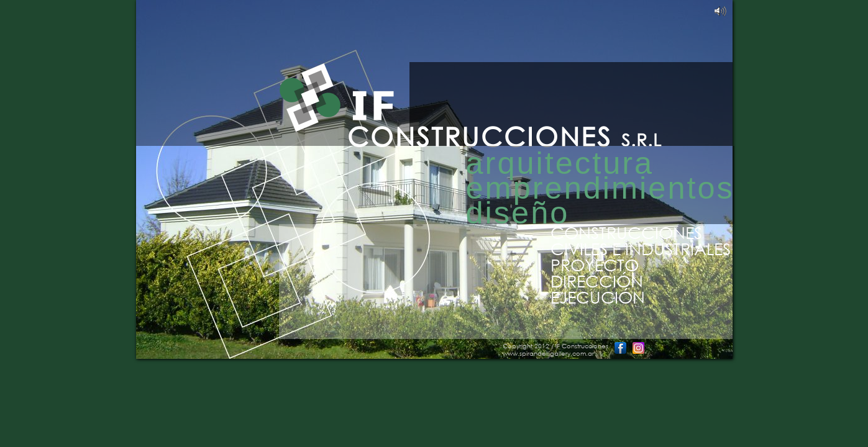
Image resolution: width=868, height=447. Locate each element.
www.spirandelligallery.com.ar (548, 354)
